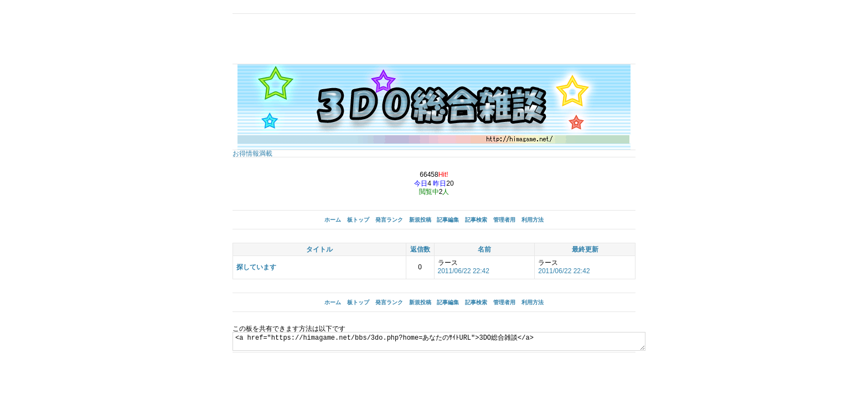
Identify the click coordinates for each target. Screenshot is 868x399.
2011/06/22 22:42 (464, 271)
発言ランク (389, 220)
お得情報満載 (252, 154)
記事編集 (448, 220)
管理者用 (504, 220)
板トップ (358, 220)
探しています (256, 267)
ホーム (333, 220)
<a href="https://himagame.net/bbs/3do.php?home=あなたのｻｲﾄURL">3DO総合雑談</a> (461, 341)
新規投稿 (420, 220)
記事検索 (476, 220)
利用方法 (533, 220)
